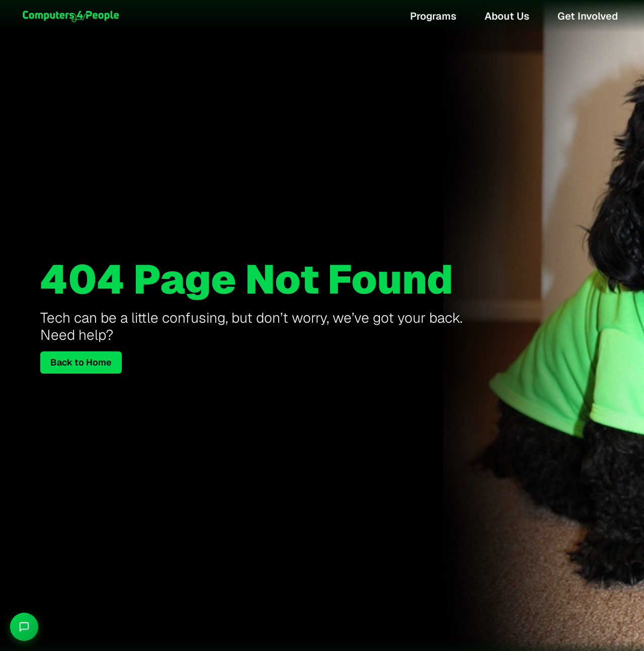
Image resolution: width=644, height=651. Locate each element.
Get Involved (588, 16)
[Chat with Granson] (24, 627)
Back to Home (81, 362)
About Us (507, 16)
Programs (433, 16)
